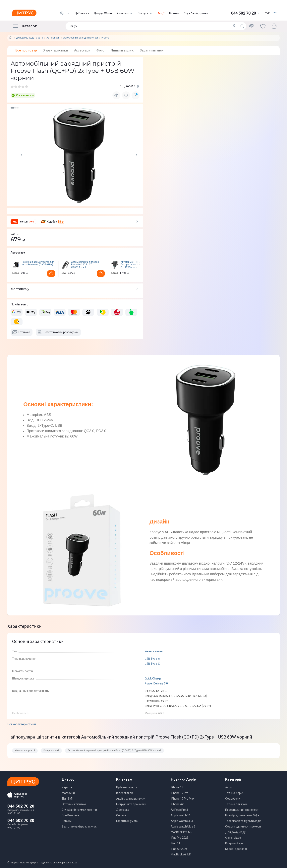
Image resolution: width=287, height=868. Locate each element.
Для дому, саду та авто (29, 38)
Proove (105, 38)
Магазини (68, 793)
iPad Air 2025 (179, 849)
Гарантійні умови (127, 821)
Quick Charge (153, 678)
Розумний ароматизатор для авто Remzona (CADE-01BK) (38, 263)
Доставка (123, 810)
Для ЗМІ (67, 799)
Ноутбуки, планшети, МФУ (242, 815)
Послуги (145, 13)
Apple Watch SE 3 (182, 821)
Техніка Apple (234, 793)
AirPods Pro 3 (179, 810)
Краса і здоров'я (236, 849)
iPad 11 (175, 843)
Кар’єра (67, 787)
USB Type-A (152, 659)
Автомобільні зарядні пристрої (81, 38)
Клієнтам (125, 13)
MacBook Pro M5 (181, 832)
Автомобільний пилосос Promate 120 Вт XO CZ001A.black (85, 265)
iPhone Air (177, 804)
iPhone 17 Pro (180, 793)
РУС (275, 13)
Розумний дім (234, 843)
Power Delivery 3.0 (156, 683)
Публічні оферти (127, 787)
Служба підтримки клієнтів (79, 810)
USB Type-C (152, 664)
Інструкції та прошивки (131, 804)
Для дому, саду (235, 832)
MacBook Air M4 (181, 854)
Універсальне (154, 651)
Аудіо (229, 787)
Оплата (121, 815)
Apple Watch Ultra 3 (183, 827)
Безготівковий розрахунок (79, 827)
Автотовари (53, 38)
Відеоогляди (125, 793)
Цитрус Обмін (103, 13)
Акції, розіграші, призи (131, 799)
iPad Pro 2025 (180, 838)
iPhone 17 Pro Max (183, 799)
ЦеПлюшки (82, 13)
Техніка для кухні (236, 804)
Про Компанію (71, 815)
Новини (174, 13)
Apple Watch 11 (181, 815)
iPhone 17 (177, 787)
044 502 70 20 (21, 806)
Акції (161, 13)
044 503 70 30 (21, 821)
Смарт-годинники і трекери (243, 827)
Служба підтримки (196, 13)
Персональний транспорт (242, 810)
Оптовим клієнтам (74, 804)
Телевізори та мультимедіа (243, 821)
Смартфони (233, 799)
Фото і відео (233, 838)
